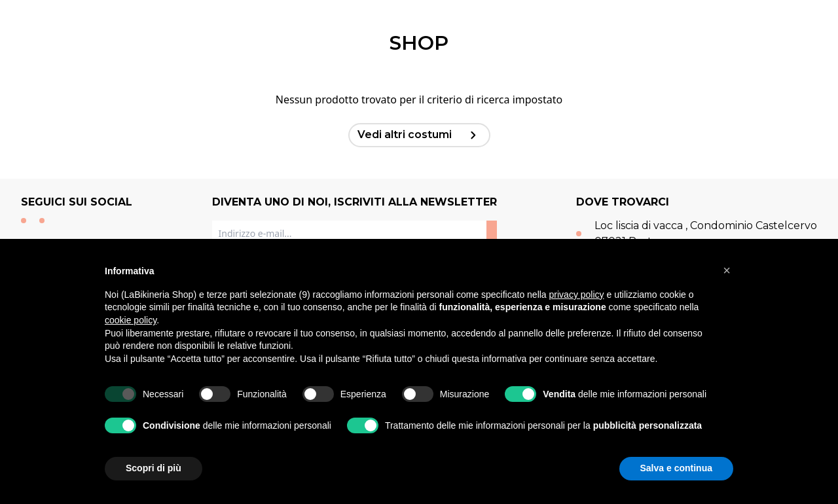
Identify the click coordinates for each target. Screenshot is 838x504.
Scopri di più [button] (154, 468)
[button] (727, 270)
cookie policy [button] (131, 320)
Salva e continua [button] (676, 468)
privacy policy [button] (577, 295)
